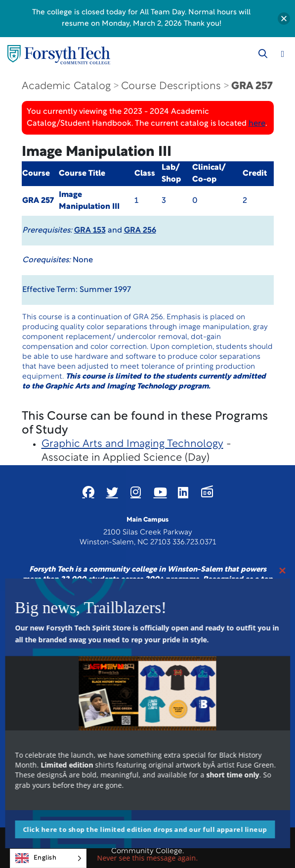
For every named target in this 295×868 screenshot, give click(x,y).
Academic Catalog (66, 86)
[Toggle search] (263, 54)
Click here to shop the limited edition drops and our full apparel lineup (145, 829)
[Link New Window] (88, 492)
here (257, 124)
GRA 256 (140, 231)
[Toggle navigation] (283, 54)
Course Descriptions (171, 86)
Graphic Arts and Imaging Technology (132, 444)
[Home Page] (59, 55)
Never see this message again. (148, 858)
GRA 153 (90, 231)
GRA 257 (252, 86)
